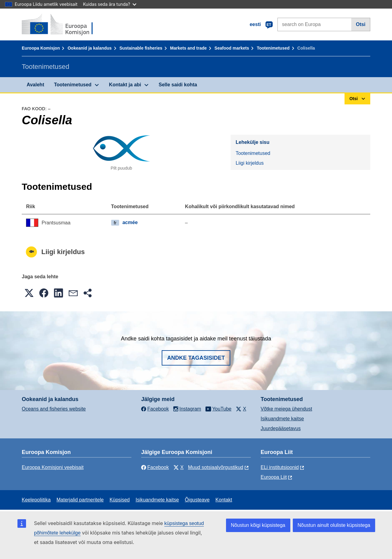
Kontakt (224, 500)
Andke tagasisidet (196, 358)
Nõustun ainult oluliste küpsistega (334, 525)
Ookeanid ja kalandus (90, 48)
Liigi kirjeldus (250, 163)
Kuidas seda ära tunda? (110, 4)
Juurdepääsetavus (281, 428)
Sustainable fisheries (141, 48)
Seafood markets (232, 48)
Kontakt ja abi (125, 85)
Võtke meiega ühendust (286, 409)
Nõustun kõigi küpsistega (258, 525)
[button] (29, 293)
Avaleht (35, 85)
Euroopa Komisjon (41, 48)
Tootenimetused (273, 48)
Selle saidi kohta (178, 85)
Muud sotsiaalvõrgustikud (216, 467)
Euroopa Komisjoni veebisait (53, 467)
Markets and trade (188, 48)
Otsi (361, 24)
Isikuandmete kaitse (282, 419)
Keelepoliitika (36, 500)
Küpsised (120, 500)
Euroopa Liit (274, 477)
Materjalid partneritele (80, 500)
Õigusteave (197, 500)
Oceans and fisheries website (54, 409)
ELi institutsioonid (280, 467)
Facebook (155, 467)
